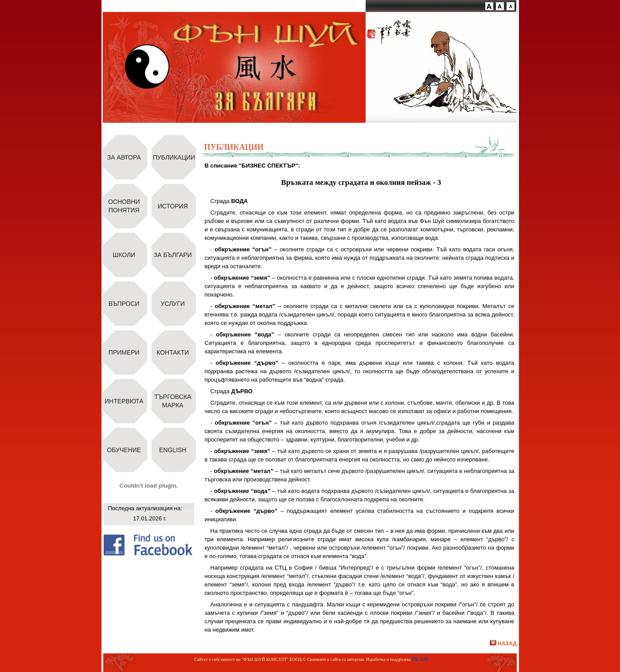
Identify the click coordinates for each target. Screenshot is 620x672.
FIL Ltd (420, 659)
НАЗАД (503, 644)
